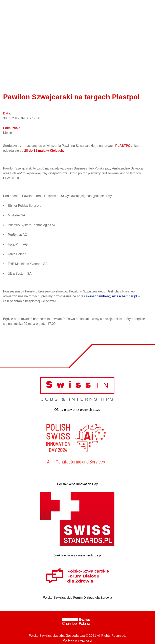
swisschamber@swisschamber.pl (111, 296)
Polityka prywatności (77, 640)
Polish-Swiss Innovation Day (77, 484)
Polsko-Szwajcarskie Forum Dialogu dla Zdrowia (77, 598)
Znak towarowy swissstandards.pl (77, 555)
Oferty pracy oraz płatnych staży (77, 410)
